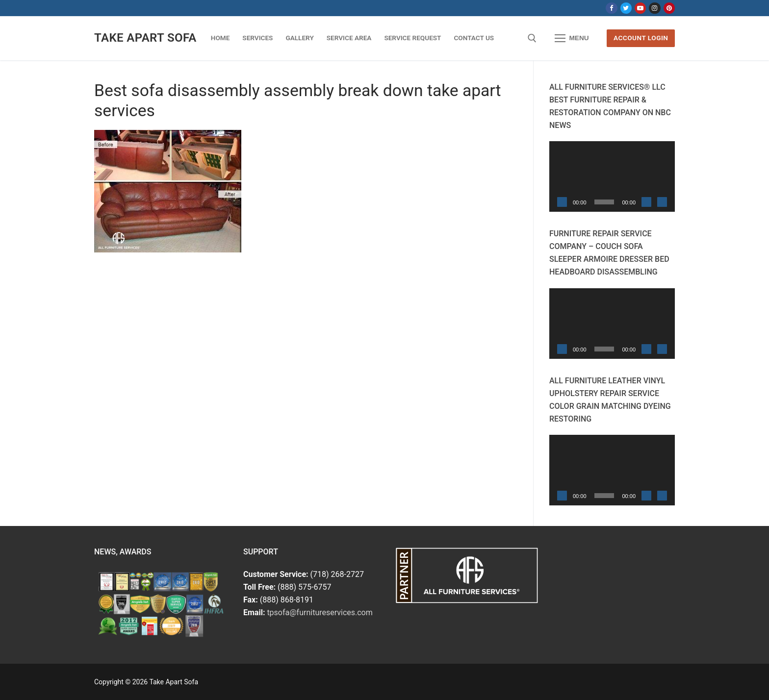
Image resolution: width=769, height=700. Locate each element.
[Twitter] (626, 8)
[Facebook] (611, 8)
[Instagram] (654, 8)
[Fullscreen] (662, 202)
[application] (612, 176)
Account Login (641, 38)
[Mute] (646, 202)
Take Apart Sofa (145, 38)
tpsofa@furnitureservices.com (320, 612)
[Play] (562, 202)
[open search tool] (532, 38)
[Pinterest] (669, 8)
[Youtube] (640, 8)
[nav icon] (572, 38)
